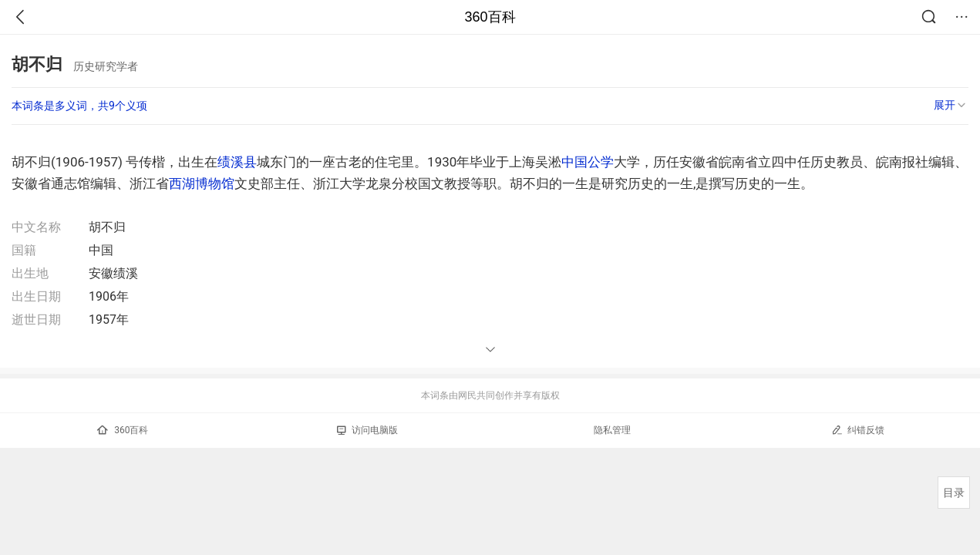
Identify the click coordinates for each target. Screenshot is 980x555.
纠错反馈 (858, 430)
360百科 (490, 17)
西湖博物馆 (202, 183)
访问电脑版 (367, 430)
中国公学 (588, 162)
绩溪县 (237, 162)
